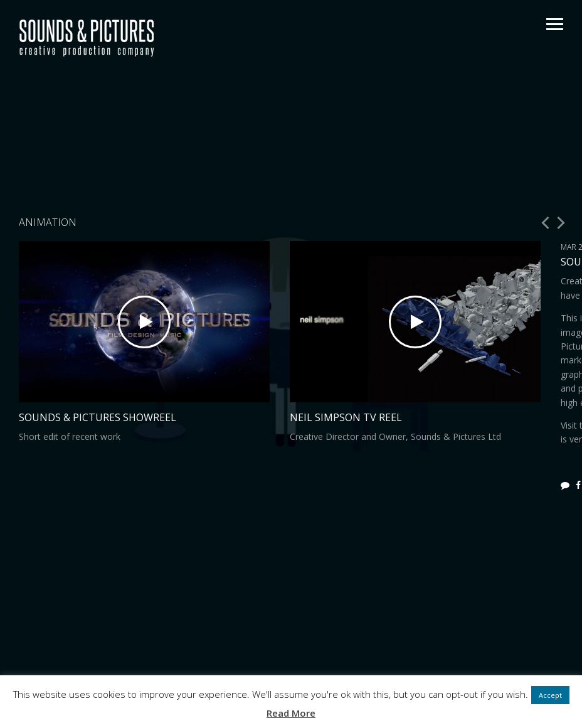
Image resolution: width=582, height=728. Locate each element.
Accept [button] (550, 695)
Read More (291, 713)
